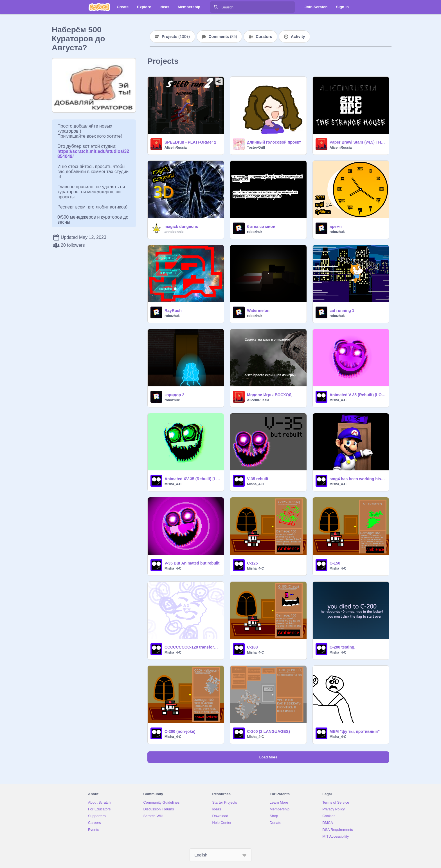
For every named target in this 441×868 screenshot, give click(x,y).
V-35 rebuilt (257, 479)
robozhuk (255, 232)
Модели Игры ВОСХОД (269, 395)
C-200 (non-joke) (180, 731)
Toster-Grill (256, 148)
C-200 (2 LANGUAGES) (268, 731)
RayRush (173, 311)
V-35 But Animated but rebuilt (192, 563)
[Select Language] (220, 855)
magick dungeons (181, 226)
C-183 (252, 647)
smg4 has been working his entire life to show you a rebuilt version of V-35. (358, 479)
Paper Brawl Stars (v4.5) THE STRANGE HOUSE (358, 142)
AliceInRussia (176, 148)
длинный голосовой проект (274, 142)
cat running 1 (342, 311)
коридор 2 (174, 395)
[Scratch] (99, 7)
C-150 (335, 563)
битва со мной (261, 226)
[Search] (216, 7)
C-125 (252, 563)
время (336, 226)
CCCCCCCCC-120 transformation (193, 647)
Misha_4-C (338, 400)
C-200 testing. (343, 647)
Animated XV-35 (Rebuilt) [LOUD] (193, 479)
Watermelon (258, 311)
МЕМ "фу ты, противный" (355, 731)
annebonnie (174, 232)
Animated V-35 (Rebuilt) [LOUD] (358, 395)
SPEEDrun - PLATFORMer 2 (190, 142)
